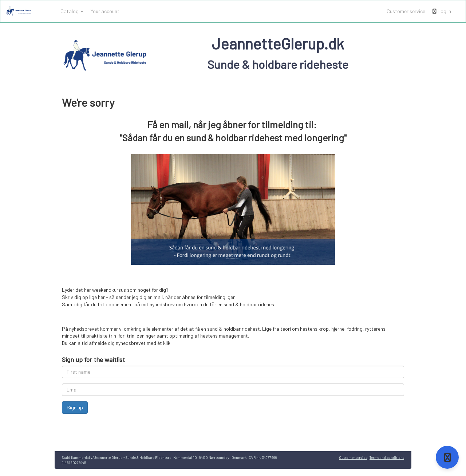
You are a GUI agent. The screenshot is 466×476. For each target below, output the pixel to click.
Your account (105, 11)
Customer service (406, 11)
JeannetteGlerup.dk (278, 43)
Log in (442, 11)
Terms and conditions (387, 457)
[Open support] (447, 457)
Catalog (72, 11)
